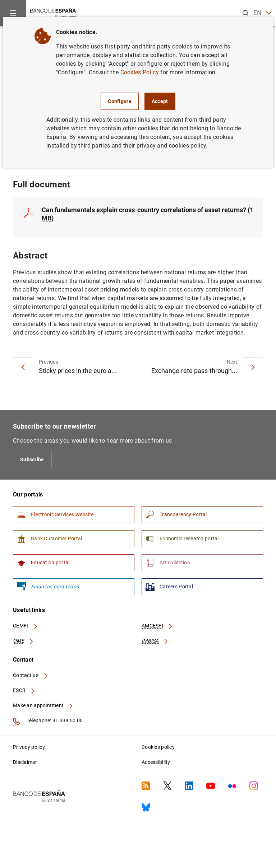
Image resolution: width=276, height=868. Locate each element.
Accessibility (156, 762)
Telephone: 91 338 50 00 (48, 721)
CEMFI (26, 626)
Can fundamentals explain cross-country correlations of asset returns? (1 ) (148, 214)
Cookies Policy (140, 72)
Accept (160, 101)
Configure (120, 101)
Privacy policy (29, 747)
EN (263, 13)
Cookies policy (158, 747)
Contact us (31, 676)
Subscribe (32, 460)
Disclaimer (25, 762)
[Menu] (13, 13)
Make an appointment (43, 706)
